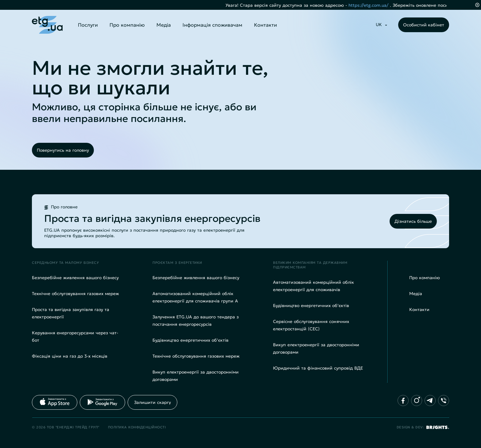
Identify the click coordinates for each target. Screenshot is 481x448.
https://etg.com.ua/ (375, 5)
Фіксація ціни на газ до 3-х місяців (70, 356)
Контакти (266, 25)
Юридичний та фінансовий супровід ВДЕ (318, 368)
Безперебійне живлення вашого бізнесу (75, 278)
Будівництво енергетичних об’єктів (190, 340)
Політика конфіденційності (137, 427)
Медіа (164, 25)
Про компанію (127, 25)
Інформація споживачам (212, 25)
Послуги (88, 25)
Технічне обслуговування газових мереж (75, 294)
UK (379, 25)
